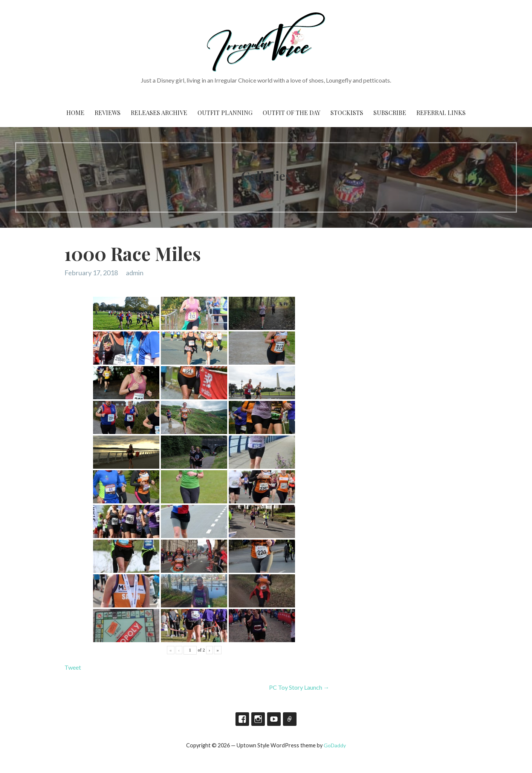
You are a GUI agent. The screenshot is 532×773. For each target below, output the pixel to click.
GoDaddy (335, 745)
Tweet (73, 667)
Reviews (108, 113)
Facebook (242, 719)
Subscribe (390, 113)
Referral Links (441, 113)
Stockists (347, 113)
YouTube (274, 719)
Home (75, 113)
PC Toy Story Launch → (299, 687)
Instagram (258, 719)
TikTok (290, 719)
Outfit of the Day (291, 113)
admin (135, 273)
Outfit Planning (225, 113)
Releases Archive (159, 113)
